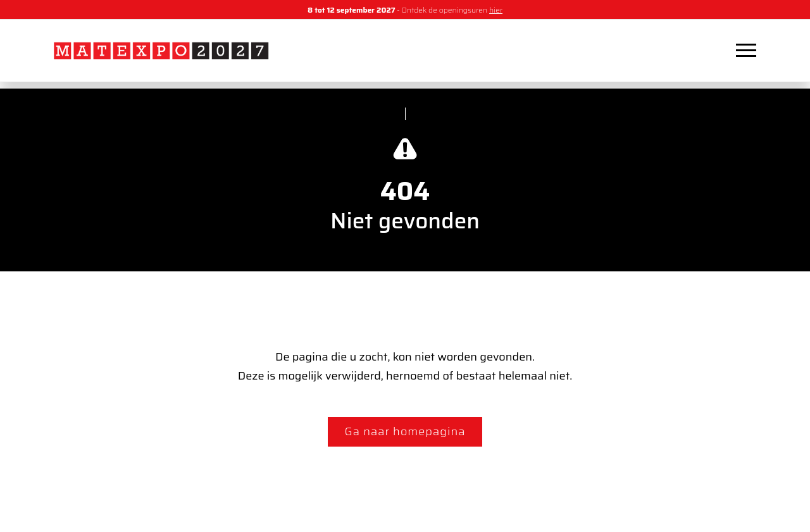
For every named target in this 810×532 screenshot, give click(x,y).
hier (496, 10)
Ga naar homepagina (405, 431)
